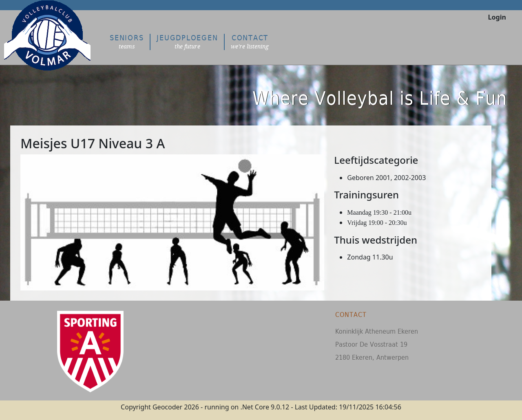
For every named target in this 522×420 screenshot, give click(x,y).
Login (497, 17)
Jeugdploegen (187, 42)
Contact (250, 42)
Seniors (127, 42)
